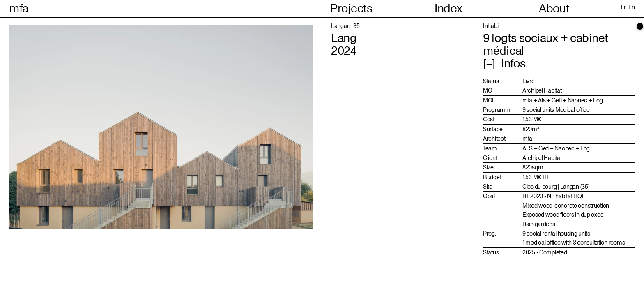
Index (448, 9)
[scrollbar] (640, 26)
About (554, 9)
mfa (19, 8)
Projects (351, 9)
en (632, 7)
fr (623, 7)
